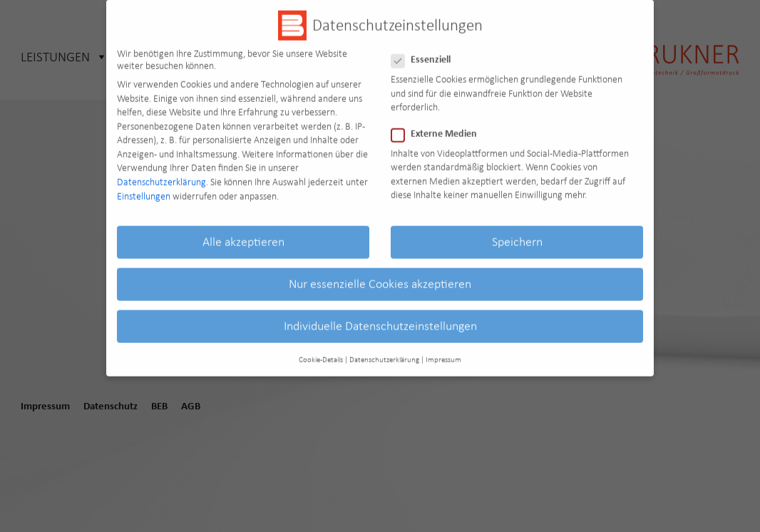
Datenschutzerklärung (161, 173)
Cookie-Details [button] (321, 351)
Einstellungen (144, 187)
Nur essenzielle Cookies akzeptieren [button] (380, 275)
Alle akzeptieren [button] (243, 232)
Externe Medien (438, 126)
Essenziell (425, 51)
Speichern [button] (517, 232)
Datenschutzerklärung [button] (384, 351)
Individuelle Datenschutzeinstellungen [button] (380, 317)
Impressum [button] (443, 351)
